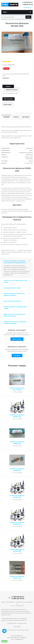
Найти (28, 17)
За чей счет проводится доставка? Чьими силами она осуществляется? (15, 262)
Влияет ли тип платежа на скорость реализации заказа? (15, 315)
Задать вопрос (17, 339)
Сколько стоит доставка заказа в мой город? (15, 281)
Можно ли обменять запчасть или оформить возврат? (14, 295)
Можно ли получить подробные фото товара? (15, 308)
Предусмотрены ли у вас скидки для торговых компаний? (15, 322)
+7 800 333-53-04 (27, 5)
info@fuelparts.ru (28, 7)
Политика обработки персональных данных (17, 630)
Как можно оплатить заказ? (12, 288)
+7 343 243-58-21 (27, 2)
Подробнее (17, 355)
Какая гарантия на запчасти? (13, 301)
